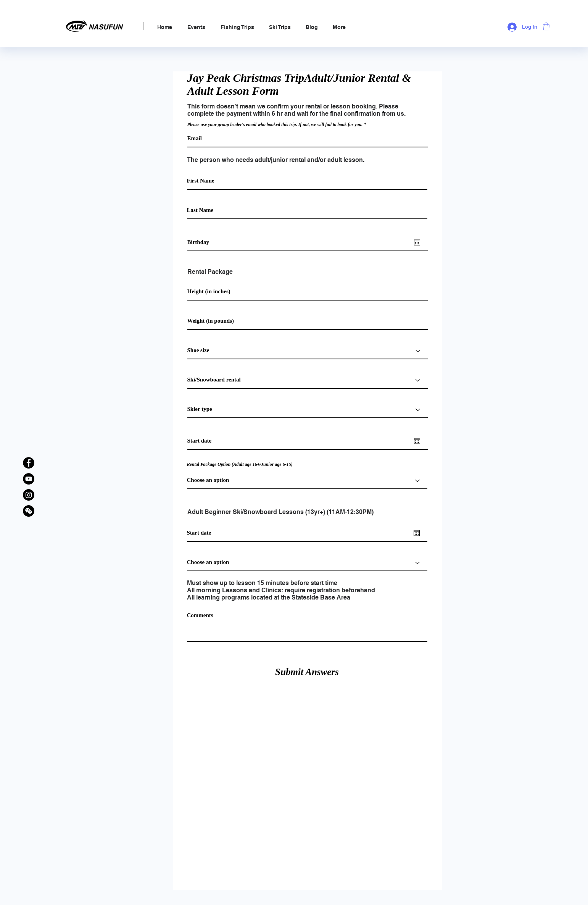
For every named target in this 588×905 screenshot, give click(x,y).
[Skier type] (308, 410)
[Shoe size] (308, 351)
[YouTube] (29, 479)
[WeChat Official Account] (29, 511)
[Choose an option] (307, 563)
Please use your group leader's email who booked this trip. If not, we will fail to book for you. (275, 124)
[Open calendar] (417, 242)
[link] (546, 26)
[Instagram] (29, 495)
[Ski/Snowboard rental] (308, 380)
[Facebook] (29, 463)
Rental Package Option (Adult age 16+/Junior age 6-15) (240, 464)
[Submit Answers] (307, 672)
